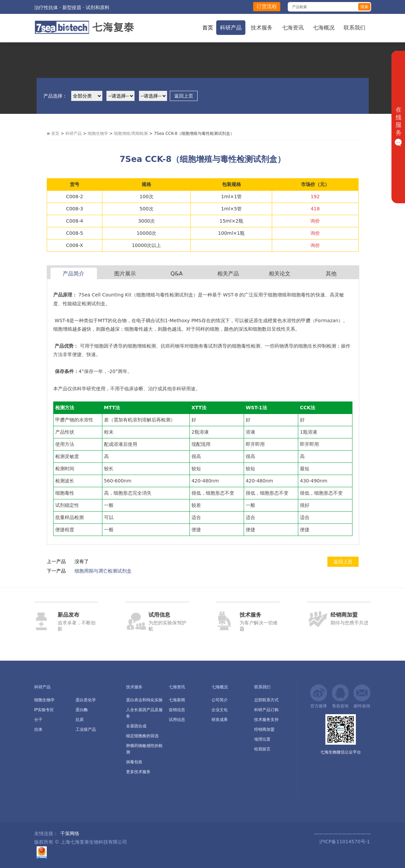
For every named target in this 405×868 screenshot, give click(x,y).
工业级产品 (86, 729)
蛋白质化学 (86, 700)
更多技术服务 (138, 772)
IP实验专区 (44, 710)
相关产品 (228, 274)
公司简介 (220, 700)
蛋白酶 (82, 710)
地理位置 (262, 739)
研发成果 (220, 720)
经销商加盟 (264, 729)
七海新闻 (177, 700)
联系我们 (355, 28)
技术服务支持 (266, 720)
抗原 (80, 720)
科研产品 (231, 28)
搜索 (364, 7)
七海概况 (324, 28)
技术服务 (262, 28)
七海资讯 (293, 28)
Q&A (177, 274)
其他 (331, 274)
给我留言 (262, 749)
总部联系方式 (266, 700)
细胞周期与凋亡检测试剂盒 (103, 571)
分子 (38, 720)
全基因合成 (136, 726)
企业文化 (220, 710)
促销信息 (177, 710)
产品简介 (74, 274)
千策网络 (70, 833)
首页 (208, 28)
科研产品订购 (266, 710)
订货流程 (267, 6)
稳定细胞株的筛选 (142, 736)
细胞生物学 (98, 133)
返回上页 (184, 96)
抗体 (38, 729)
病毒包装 (134, 762)
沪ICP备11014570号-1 (344, 842)
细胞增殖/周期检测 (131, 133)
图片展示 (125, 274)
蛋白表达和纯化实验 (144, 700)
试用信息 (177, 720)
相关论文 (280, 274)
